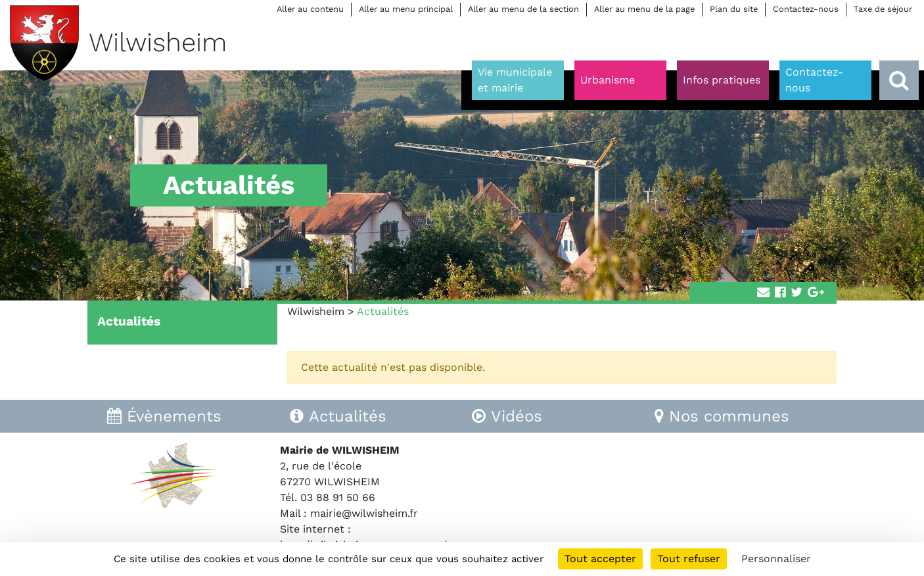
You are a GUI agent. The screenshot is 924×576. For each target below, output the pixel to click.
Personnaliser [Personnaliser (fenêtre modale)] (776, 559)
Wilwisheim (316, 311)
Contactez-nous (806, 9)
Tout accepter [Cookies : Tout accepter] (600, 559)
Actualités (129, 321)
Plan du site (734, 9)
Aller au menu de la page (644, 9)
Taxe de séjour (883, 9)
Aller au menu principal (406, 9)
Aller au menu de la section (523, 9)
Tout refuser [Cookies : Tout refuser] (689, 559)
